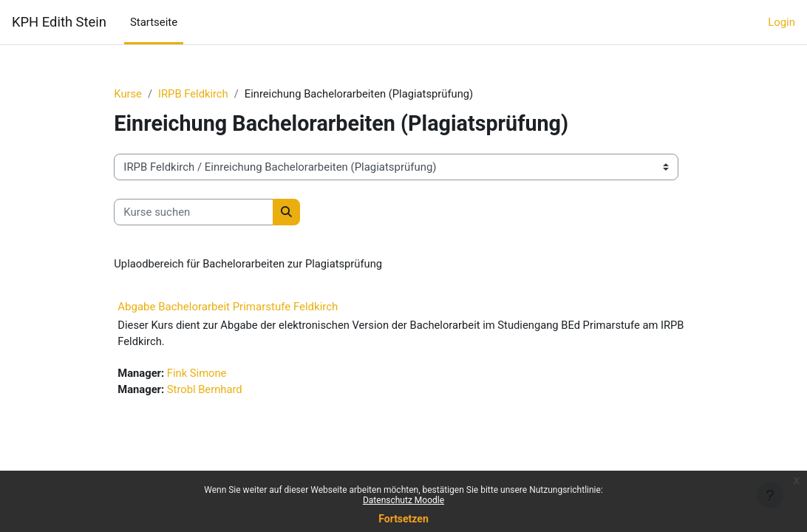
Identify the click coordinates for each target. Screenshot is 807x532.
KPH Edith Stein (59, 22)
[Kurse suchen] (206, 212)
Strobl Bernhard (218, 390)
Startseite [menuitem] (154, 22)
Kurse (140, 94)
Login (782, 22)
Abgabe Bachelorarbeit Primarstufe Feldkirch (240, 307)
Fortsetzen (403, 519)
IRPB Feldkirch (206, 94)
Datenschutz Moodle (403, 500)
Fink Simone (210, 374)
